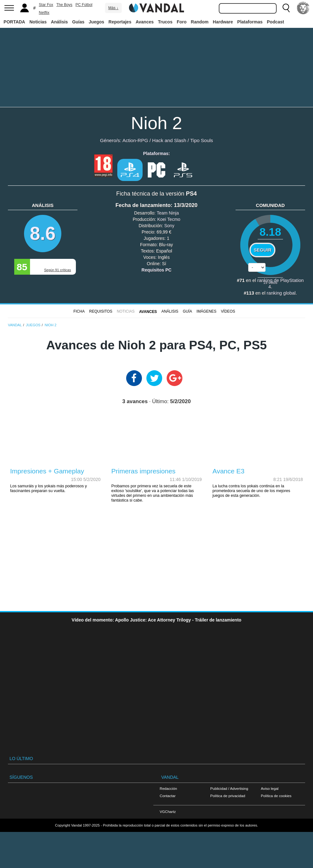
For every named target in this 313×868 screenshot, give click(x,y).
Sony (169, 226)
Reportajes (120, 22)
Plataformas (250, 22)
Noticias (38, 22)
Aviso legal (270, 788)
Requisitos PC (157, 270)
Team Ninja (168, 213)
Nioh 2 (156, 123)
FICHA (79, 311)
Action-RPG (135, 140)
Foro (182, 22)
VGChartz (168, 812)
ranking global (281, 293)
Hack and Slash (169, 140)
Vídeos (228, 311)
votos (270, 282)
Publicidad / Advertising (229, 788)
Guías (78, 22)
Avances (145, 22)
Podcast (275, 22)
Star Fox (46, 5)
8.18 (270, 232)
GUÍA (187, 311)
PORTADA (14, 22)
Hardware (223, 22)
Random (200, 22)
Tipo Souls (202, 140)
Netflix (44, 13)
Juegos (97, 22)
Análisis (59, 22)
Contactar (168, 796)
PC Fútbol (84, 5)
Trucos (165, 22)
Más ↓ (113, 8)
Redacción (168, 788)
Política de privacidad (228, 796)
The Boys (64, 5)
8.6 (43, 233)
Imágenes (207, 311)
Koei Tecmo (169, 219)
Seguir (262, 250)
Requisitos (101, 311)
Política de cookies (276, 796)
